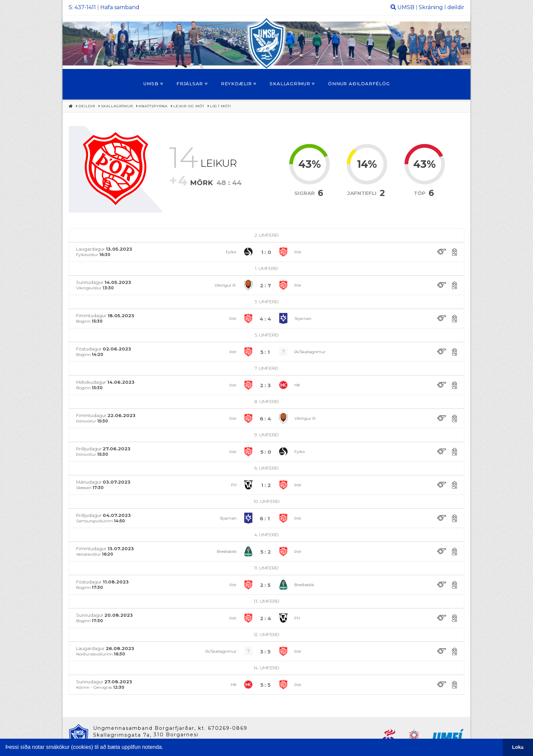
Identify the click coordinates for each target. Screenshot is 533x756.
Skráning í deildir (442, 7)
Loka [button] (518, 747)
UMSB (406, 7)
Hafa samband (120, 7)
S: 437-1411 (82, 7)
